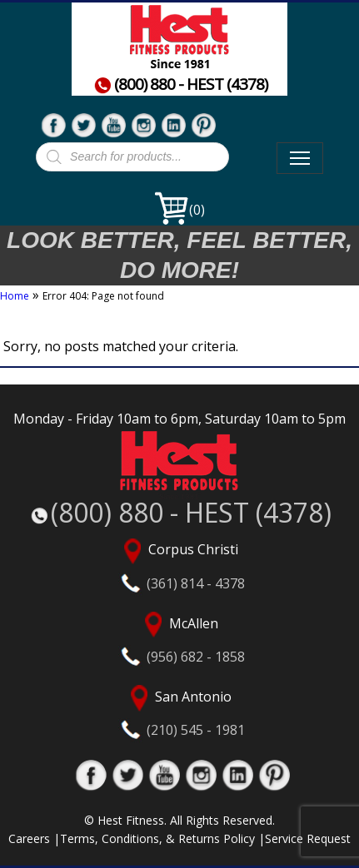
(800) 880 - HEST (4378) (181, 85)
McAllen (179, 639)
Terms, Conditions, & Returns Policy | (162, 838)
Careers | (34, 838)
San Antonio (179, 712)
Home (15, 296)
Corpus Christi (179, 565)
